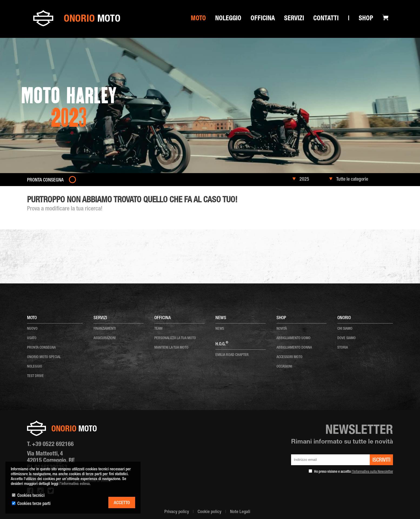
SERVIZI (294, 19)
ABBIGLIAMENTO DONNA (294, 348)
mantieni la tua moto (171, 348)
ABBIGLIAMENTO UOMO (294, 338)
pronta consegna (41, 348)
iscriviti (381, 461)
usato (32, 338)
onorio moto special (44, 357)
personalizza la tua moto (175, 338)
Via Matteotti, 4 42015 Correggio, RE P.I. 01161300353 (51, 461)
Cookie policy (209, 512)
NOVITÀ (282, 329)
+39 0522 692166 (53, 445)
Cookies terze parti (34, 504)
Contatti (326, 19)
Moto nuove (55, 192)
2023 (70, 192)
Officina (263, 19)
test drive (35, 376)
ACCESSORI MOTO (289, 357)
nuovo (32, 329)
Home (40, 192)
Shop (366, 19)
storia (343, 348)
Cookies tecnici (31, 496)
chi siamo (345, 329)
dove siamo (346, 338)
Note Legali (240, 512)
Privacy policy (177, 512)
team (158, 329)
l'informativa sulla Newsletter (372, 472)
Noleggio (228, 19)
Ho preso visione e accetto (354, 472)
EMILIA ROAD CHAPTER (232, 355)
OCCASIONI (284, 367)
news (220, 329)
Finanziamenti (105, 329)
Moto (198, 19)
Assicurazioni (105, 338)
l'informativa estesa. (75, 484)
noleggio (35, 367)
